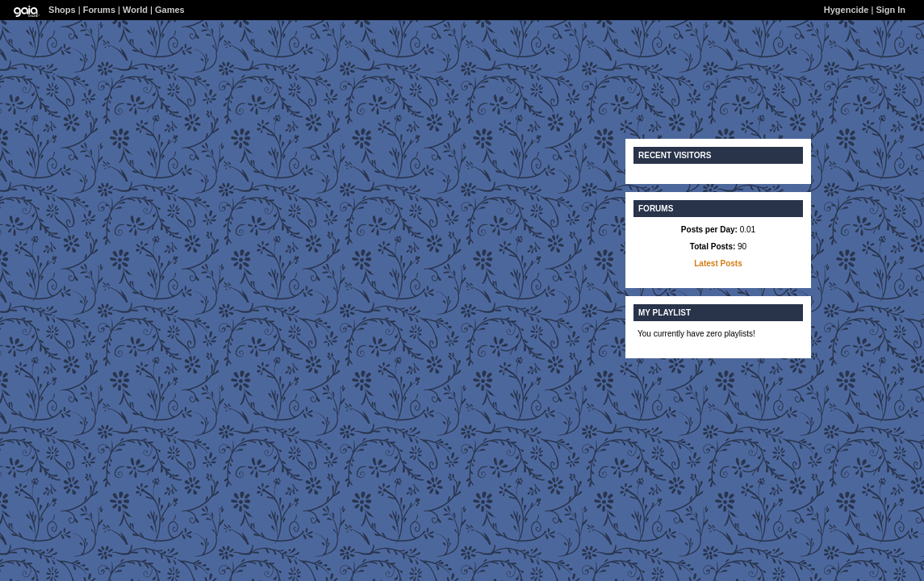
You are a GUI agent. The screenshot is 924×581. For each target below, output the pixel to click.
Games (170, 10)
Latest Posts (718, 263)
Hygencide (847, 10)
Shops (62, 10)
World (135, 10)
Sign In (891, 10)
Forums (99, 10)
